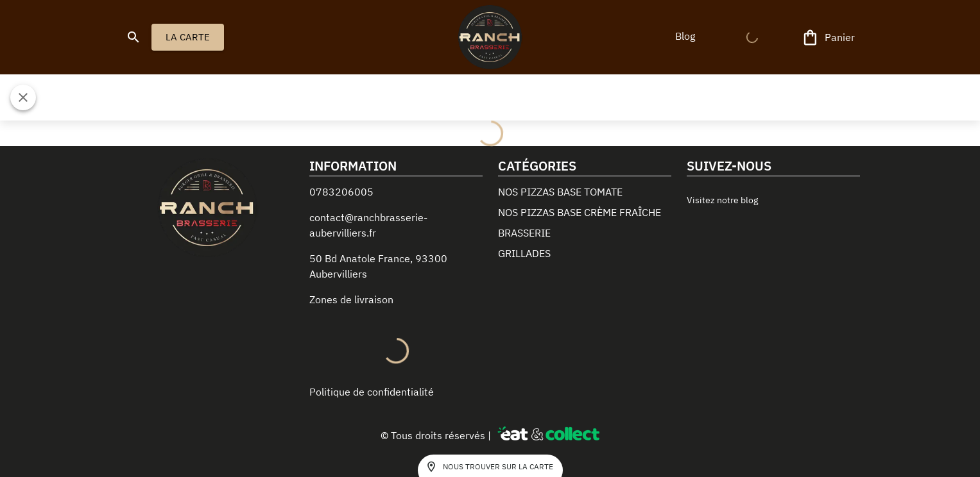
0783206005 (341, 192)
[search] (133, 37)
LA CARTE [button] (188, 37)
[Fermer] (23, 97)
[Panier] (829, 38)
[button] (685, 36)
